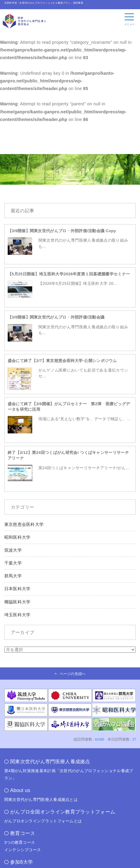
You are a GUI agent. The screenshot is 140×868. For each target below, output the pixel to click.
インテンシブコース (23, 850)
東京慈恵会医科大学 (24, 524)
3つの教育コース (20, 842)
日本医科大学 (17, 589)
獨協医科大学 (17, 602)
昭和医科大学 (17, 537)
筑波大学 (13, 550)
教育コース (23, 833)
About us (20, 790)
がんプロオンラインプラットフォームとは (43, 821)
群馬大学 (13, 576)
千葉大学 (13, 563)
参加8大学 (21, 862)
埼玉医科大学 (17, 615)
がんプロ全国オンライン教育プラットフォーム (63, 812)
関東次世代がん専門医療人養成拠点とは (41, 800)
